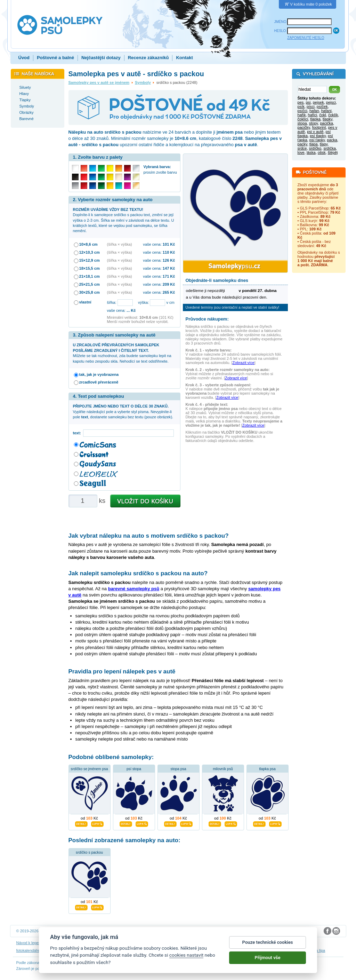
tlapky (327, 119)
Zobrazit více (244, 363)
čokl (323, 115)
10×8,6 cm (88, 244)
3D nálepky (52, 950)
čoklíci (303, 119)
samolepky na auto (158, 950)
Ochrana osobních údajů (162, 943)
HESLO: (281, 31)
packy (302, 144)
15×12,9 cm (90, 260)
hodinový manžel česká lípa (302, 950)
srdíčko (315, 148)
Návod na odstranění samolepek (72, 943)
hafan (314, 111)
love (301, 152)
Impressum (242, 943)
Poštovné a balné (55, 58)
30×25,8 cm (90, 292)
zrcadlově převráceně (99, 382)
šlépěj (333, 152)
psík (301, 106)
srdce (302, 148)
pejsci (331, 102)
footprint (319, 127)
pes (301, 102)
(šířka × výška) (120, 244)
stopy (314, 123)
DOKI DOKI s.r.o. (103, 931)
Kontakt (184, 58)
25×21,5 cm (90, 284)
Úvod (24, 58)
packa (332, 140)
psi (308, 102)
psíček (322, 106)
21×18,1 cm (90, 276)
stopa (302, 123)
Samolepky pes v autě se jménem (99, 82)
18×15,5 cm (90, 268)
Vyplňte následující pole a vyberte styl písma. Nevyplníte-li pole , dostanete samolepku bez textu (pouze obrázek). (123, 412)
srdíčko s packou (89, 852)
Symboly (143, 82)
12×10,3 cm (90, 252)
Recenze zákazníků (148, 58)
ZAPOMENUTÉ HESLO (306, 38)
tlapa (314, 144)
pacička (326, 123)
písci (311, 106)
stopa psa (178, 769)
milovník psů (223, 769)
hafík (302, 115)
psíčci (302, 111)
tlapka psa (267, 769)
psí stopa (134, 769)
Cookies (193, 943)
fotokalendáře (28, 950)
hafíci (313, 115)
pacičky (304, 127)
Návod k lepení (29, 943)
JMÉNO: (281, 22)
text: (78, 433)
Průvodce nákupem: (207, 319)
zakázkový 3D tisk (259, 950)
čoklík (333, 115)
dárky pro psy (229, 950)
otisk (322, 152)
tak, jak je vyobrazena (99, 374)
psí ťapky (317, 140)
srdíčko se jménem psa (90, 769)
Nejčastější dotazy (101, 58)
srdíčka (330, 148)
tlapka (315, 119)
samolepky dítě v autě (196, 950)
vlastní (85, 302)
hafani (326, 111)
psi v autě (315, 132)
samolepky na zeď (123, 950)
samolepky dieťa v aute (85, 950)
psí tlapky (318, 136)
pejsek (318, 102)
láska (311, 152)
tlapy (324, 144)
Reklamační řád (216, 943)
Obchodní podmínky (120, 943)
